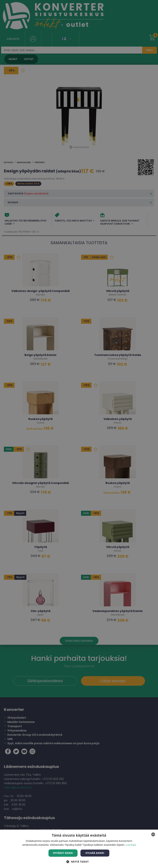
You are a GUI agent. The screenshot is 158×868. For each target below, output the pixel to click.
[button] (79, 862)
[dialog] (79, 434)
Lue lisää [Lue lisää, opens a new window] (131, 845)
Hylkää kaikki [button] (95, 853)
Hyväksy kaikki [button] (63, 853)
